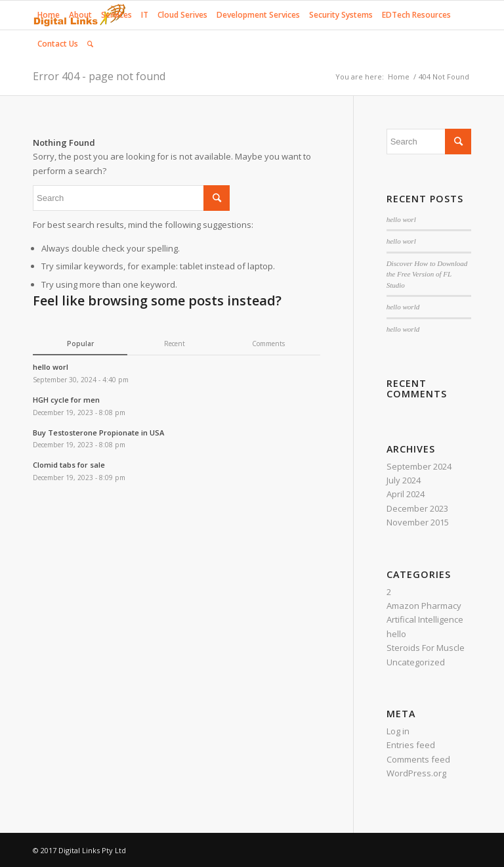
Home (399, 77)
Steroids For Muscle (426, 648)
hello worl (401, 219)
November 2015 (418, 522)
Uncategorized (416, 662)
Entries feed (411, 745)
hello (396, 634)
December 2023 (417, 508)
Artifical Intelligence (425, 619)
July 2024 (404, 480)
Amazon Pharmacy (424, 606)
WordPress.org (416, 773)
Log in (398, 731)
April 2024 (406, 494)
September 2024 (419, 466)
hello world (403, 307)
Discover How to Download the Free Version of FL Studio (427, 274)
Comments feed (418, 759)
